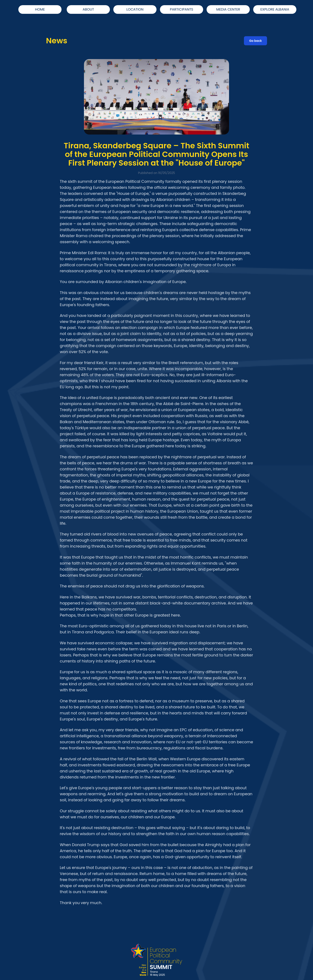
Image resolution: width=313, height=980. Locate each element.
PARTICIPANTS (182, 9)
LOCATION (135, 9)
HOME (40, 9)
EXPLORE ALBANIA (275, 9)
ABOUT (88, 9)
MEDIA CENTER (228, 9)
